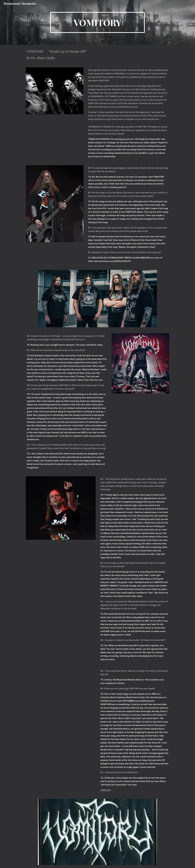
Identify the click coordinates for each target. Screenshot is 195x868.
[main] (97, 22)
